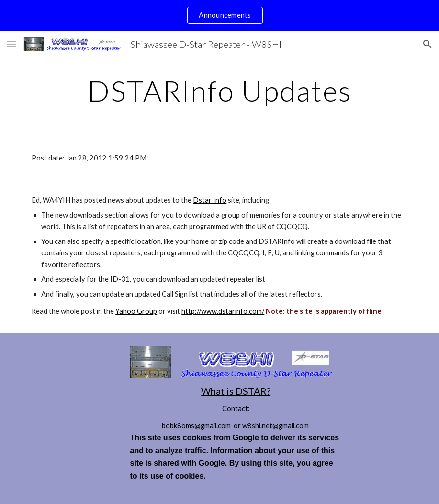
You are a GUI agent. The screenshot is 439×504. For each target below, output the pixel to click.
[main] (219, 91)
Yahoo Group (136, 311)
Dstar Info (210, 200)
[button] (11, 44)
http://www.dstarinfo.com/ (223, 311)
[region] (219, 15)
